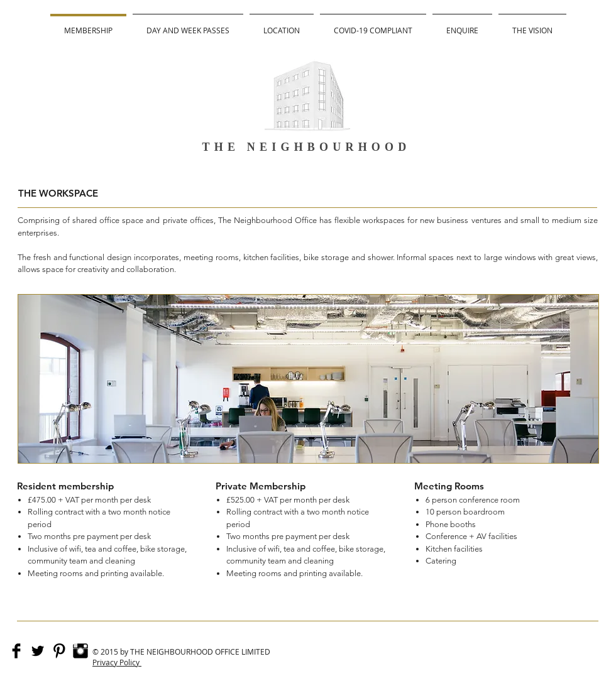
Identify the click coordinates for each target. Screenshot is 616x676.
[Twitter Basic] (38, 651)
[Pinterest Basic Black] (59, 651)
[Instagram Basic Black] (80, 651)
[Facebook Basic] (16, 651)
